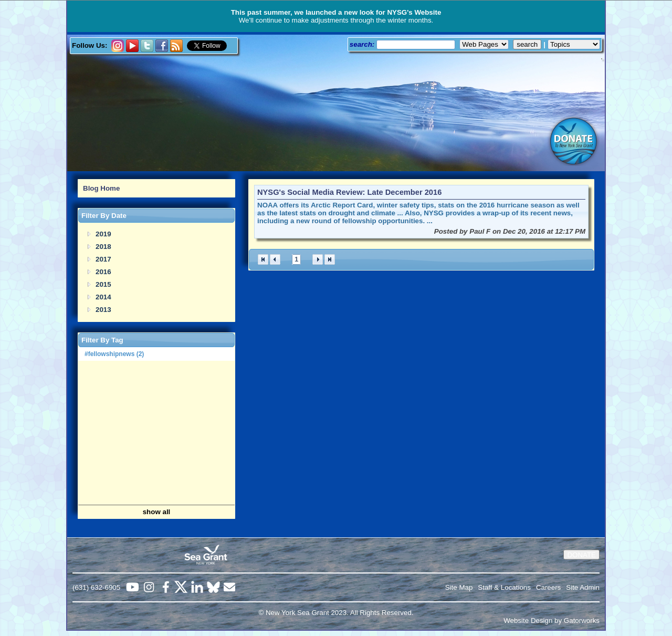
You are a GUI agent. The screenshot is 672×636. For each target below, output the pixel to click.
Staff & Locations (504, 587)
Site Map (459, 587)
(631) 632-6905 (96, 587)
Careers (548, 587)
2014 (103, 297)
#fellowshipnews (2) (114, 354)
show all (157, 512)
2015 (103, 284)
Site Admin (583, 587)
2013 (103, 310)
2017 (103, 259)
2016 (103, 272)
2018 (103, 247)
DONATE (581, 555)
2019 (103, 234)
